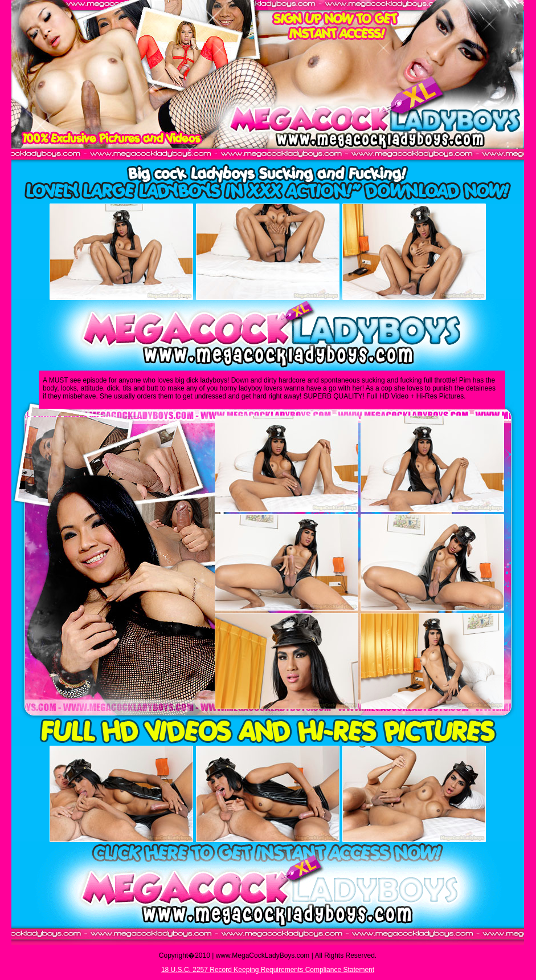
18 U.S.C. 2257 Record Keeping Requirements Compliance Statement (268, 970)
